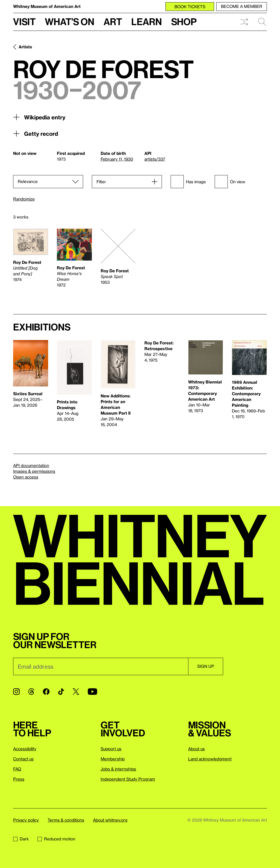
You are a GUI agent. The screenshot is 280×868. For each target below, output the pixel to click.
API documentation (31, 465)
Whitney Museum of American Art (47, 6)
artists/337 (155, 159)
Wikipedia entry (39, 117)
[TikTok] (61, 692)
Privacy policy (26, 820)
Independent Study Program (128, 779)
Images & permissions (34, 471)
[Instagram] (16, 692)
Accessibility (25, 749)
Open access (26, 477)
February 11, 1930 (117, 159)
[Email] (101, 666)
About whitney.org (110, 820)
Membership (113, 759)
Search (262, 22)
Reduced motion (56, 839)
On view (230, 182)
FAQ (17, 769)
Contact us (23, 759)
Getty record (36, 134)
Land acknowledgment (210, 759)
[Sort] (48, 182)
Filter (101, 182)
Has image (188, 182)
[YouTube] (92, 692)
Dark (21, 839)
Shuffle (244, 22)
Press (19, 779)
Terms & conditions (66, 820)
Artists (25, 47)
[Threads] (31, 692)
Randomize (24, 199)
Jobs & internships (118, 769)
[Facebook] (46, 692)
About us (196, 749)
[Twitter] (76, 692)
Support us (111, 749)
